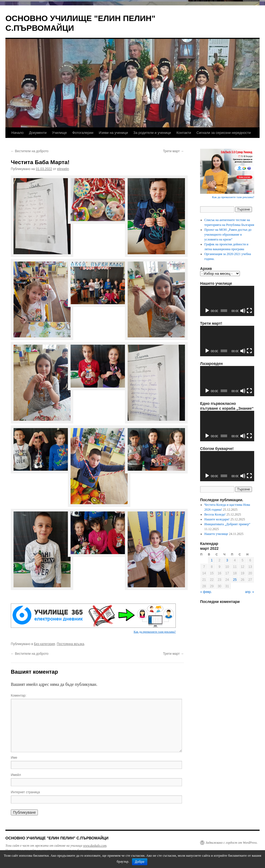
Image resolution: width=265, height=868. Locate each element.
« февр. (206, 592)
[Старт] (207, 311)
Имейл (16, 775)
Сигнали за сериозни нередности (223, 133)
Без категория (44, 644)
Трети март (173, 151)
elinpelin (63, 169)
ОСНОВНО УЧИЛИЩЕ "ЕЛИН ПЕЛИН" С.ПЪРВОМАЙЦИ (57, 838)
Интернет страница (25, 792)
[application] (227, 301)
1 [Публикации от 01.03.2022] (212, 560)
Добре (140, 862)
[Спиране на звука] (243, 311)
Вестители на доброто (30, 151)
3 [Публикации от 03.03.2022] (227, 560)
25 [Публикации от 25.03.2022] (235, 580)
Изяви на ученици (113, 133)
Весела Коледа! (215, 514)
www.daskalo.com (95, 846)
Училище (59, 133)
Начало (17, 133)
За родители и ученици (152, 133)
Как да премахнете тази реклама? (155, 632)
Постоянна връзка (70, 644)
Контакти (184, 133)
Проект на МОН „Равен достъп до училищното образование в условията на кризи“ (228, 235)
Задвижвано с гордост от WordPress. (231, 843)
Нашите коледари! (217, 519)
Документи (38, 133)
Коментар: (19, 696)
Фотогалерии (83, 133)
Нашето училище (216, 534)
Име (14, 758)
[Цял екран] (249, 311)
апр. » (249, 592)
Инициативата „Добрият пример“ (227, 524)
